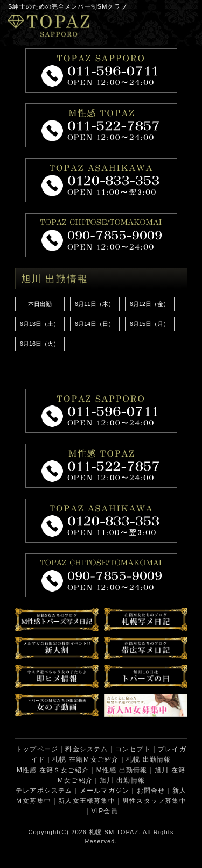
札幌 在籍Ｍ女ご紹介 (85, 759)
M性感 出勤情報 (122, 770)
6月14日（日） (95, 324)
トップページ (37, 749)
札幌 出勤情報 (149, 759)
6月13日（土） (40, 324)
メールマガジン (105, 791)
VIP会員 (104, 811)
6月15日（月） (149, 324)
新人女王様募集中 (87, 801)
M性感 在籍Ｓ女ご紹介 (53, 770)
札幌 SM (102, 832)
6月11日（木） (95, 304)
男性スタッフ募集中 (154, 801)
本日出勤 (40, 304)
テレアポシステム (44, 791)
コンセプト (133, 749)
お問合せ (151, 791)
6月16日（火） (40, 344)
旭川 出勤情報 (122, 780)
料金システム (86, 749)
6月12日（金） (149, 304)
